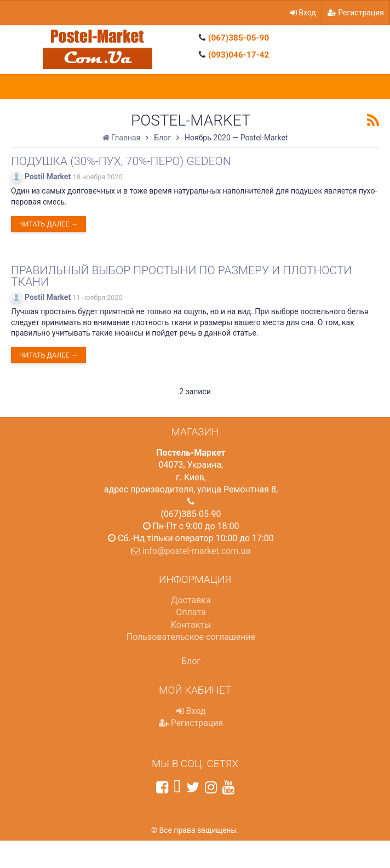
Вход (303, 13)
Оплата (191, 612)
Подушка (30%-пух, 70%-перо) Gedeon (121, 161)
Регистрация (356, 13)
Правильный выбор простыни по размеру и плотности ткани (181, 276)
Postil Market (48, 177)
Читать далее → (48, 224)
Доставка (191, 600)
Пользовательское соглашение (191, 637)
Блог (191, 661)
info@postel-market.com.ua (197, 551)
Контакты (191, 625)
